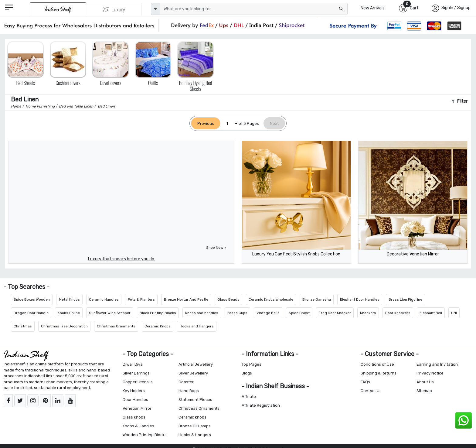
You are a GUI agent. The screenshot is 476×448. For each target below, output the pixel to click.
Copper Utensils (138, 382)
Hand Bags (189, 391)
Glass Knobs (134, 417)
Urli (454, 313)
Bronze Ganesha (317, 299)
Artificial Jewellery (196, 364)
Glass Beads (228, 299)
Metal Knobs (69, 299)
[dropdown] (155, 9)
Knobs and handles (202, 313)
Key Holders (134, 391)
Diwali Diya (133, 364)
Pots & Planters (141, 299)
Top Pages (252, 364)
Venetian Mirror (137, 408)
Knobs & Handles (138, 426)
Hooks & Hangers (195, 435)
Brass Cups (237, 313)
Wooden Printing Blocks (145, 435)
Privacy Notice (430, 373)
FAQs (365, 382)
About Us (425, 382)
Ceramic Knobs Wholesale (271, 299)
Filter (459, 101)
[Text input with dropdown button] (254, 9)
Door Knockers (398, 313)
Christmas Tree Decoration (64, 326)
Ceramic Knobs (158, 326)
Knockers (368, 313)
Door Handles (135, 400)
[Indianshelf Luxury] (114, 9)
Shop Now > (216, 248)
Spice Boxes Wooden (32, 299)
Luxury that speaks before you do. (122, 259)
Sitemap (424, 391)
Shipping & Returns (379, 373)
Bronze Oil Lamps (195, 426)
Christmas (23, 326)
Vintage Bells (268, 313)
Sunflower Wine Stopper (110, 313)
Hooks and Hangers (197, 326)
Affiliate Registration (261, 405)
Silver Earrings (136, 373)
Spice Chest (299, 313)
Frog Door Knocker (335, 313)
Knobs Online (69, 313)
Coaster (186, 382)
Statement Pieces (195, 400)
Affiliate (249, 397)
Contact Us (371, 391)
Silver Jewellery (193, 373)
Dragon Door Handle (31, 313)
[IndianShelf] (58, 9)
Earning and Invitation (437, 364)
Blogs (247, 373)
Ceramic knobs (192, 417)
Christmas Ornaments (116, 326)
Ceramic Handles (104, 299)
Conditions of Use (377, 364)
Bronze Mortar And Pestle (186, 299)
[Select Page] (229, 123)
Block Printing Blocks (158, 313)
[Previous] (206, 123)
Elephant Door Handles (360, 299)
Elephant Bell (431, 313)
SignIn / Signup (456, 8)
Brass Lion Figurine (405, 299)
